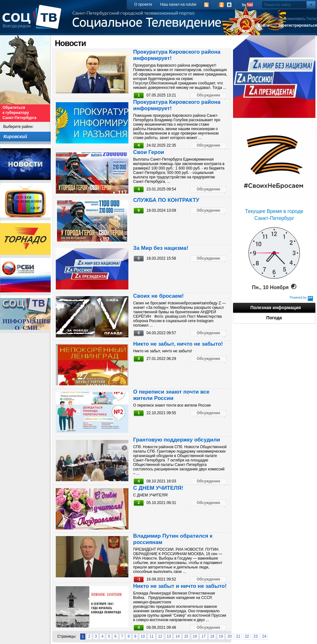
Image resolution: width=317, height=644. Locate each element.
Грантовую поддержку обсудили (177, 440)
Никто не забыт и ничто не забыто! (180, 586)
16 (195, 636)
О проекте (143, 4)
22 (247, 636)
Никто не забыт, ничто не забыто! (178, 344)
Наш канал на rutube (178, 4)
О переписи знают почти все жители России (171, 395)
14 (177, 636)
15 (186, 636)
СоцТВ (33, 21)
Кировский (15, 136)
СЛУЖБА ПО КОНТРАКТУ (166, 200)
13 (169, 636)
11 (151, 636)
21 (238, 636)
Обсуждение (208, 95)
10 (143, 636)
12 (160, 636)
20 (229, 636)
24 (264, 636)
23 (256, 636)
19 (221, 636)
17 (203, 636)
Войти (264, 25)
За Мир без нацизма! (161, 248)
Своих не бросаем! (158, 296)
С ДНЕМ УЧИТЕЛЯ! (158, 488)
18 (212, 636)
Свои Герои (149, 152)
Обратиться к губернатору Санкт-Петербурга (19, 113)
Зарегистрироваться (298, 25)
